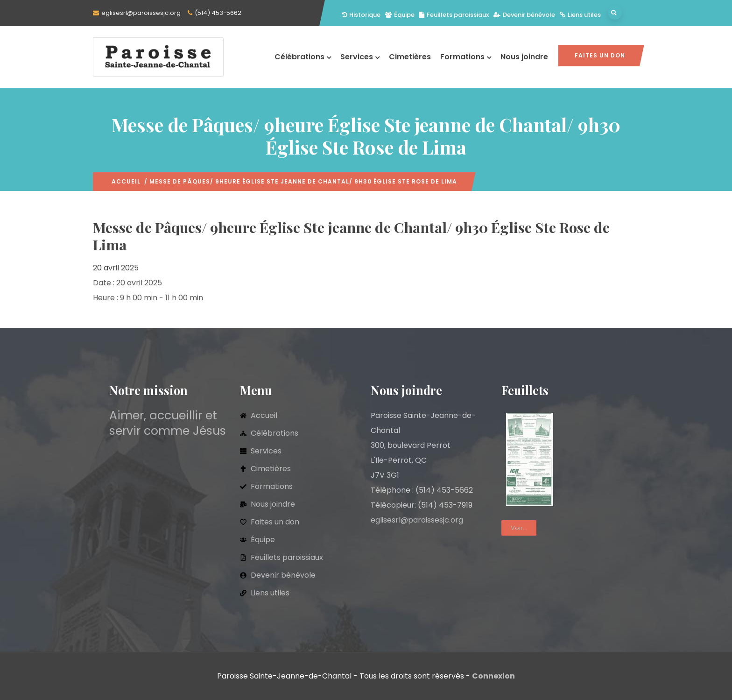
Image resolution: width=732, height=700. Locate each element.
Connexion (493, 676)
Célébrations (303, 57)
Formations (466, 57)
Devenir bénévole (524, 15)
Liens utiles (580, 15)
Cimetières (410, 57)
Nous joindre (524, 57)
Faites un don (600, 55)
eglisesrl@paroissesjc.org (141, 13)
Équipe (400, 15)
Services (360, 57)
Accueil (126, 181)
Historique (361, 15)
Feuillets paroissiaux (454, 15)
